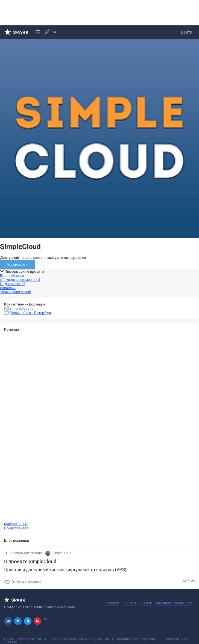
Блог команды (13, 276)
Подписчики (12, 284)
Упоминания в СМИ (16, 292)
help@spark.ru (98, 639)
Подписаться (18, 265)
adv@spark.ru (149, 639)
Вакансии (8, 288)
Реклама (146, 603)
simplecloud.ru (22, 308)
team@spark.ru (31, 639)
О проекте (111, 603)
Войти (187, 32)
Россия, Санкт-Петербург (31, 313)
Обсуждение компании (20, 280)
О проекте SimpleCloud (30, 562)
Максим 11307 (99, 431)
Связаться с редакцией (174, 603)
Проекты (129, 603)
